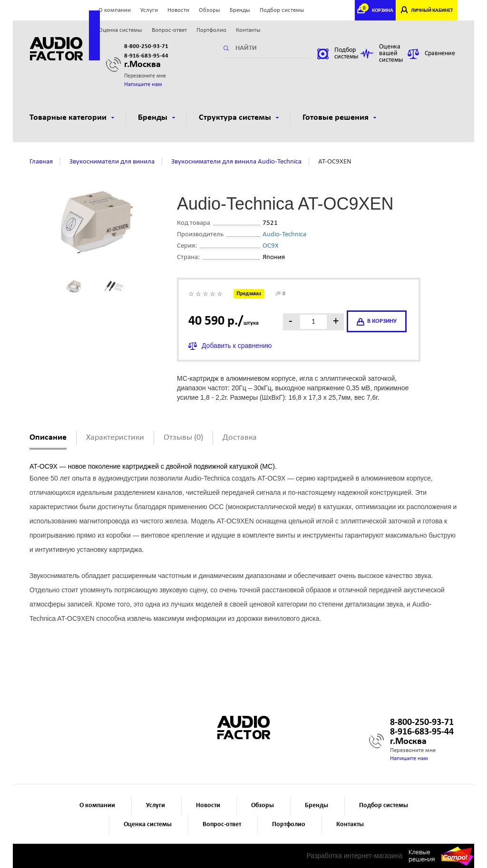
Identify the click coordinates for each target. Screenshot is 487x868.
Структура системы (239, 118)
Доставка (240, 438)
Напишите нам (143, 84)
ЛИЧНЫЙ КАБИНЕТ (432, 11)
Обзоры (209, 10)
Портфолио (211, 30)
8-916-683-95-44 (146, 56)
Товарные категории (72, 118)
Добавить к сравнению (237, 346)
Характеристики (115, 438)
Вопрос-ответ (169, 30)
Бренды (240, 10)
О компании (115, 10)
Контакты (248, 30)
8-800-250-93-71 (146, 46)
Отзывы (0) (183, 438)
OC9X (271, 246)
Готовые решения (339, 118)
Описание (48, 438)
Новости (178, 10)
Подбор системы (282, 10)
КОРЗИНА (378, 11)
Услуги (149, 10)
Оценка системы (120, 30)
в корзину (377, 322)
